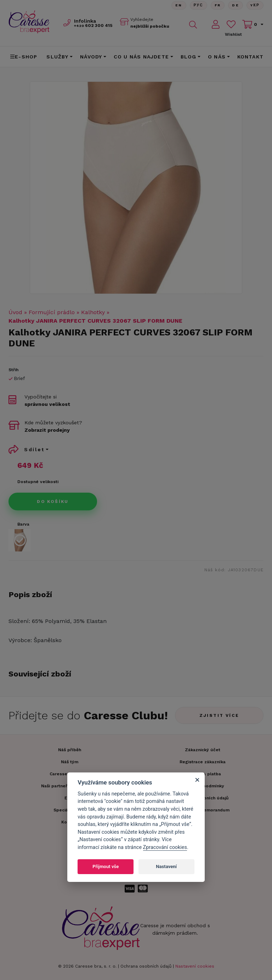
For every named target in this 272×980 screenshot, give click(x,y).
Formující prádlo (52, 312)
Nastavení (166, 866)
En (178, 5)
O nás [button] (217, 57)
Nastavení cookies (195, 966)
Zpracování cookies (165, 847)
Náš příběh (70, 750)
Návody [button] (91, 57)
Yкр (255, 5)
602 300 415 (93, 26)
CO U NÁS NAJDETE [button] (141, 57)
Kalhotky (93, 312)
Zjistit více (219, 715)
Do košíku (53, 502)
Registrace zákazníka (203, 762)
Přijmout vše (106, 866)
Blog (189, 57)
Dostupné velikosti (38, 482)
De (236, 5)
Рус (198, 5)
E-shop (24, 57)
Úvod (15, 312)
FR (217, 5)
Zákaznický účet (203, 750)
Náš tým (70, 762)
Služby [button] (57, 57)
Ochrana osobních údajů (146, 966)
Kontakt (250, 57)
